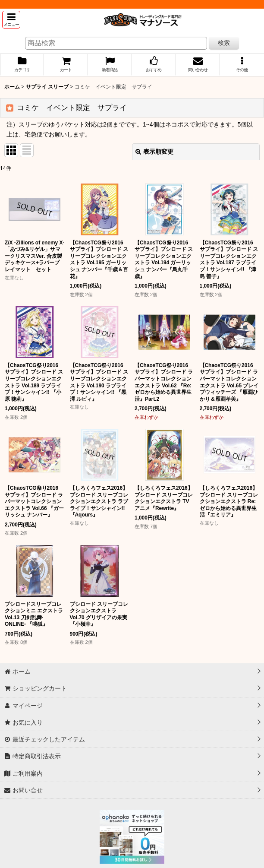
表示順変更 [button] (154, 152)
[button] (11, 20)
